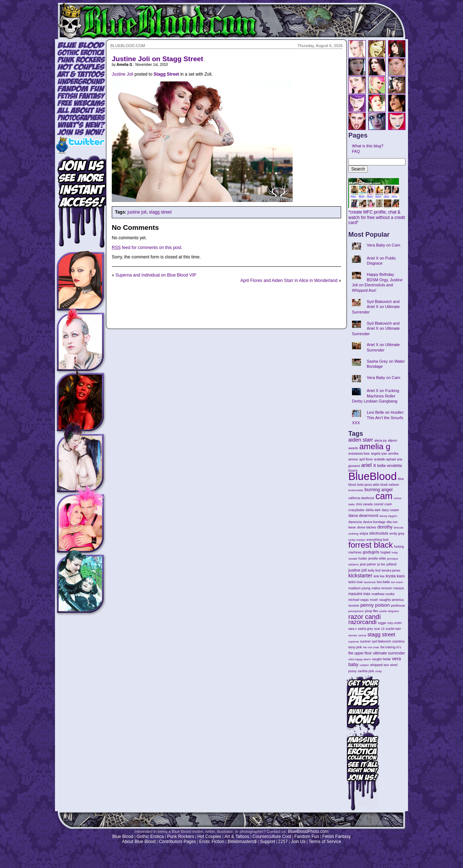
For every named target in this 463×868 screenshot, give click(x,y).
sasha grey (366, 629)
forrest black (371, 545)
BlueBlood (373, 476)
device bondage (374, 522)
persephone (356, 611)
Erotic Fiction (212, 842)
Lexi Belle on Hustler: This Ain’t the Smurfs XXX (378, 418)
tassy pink (355, 647)
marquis (399, 588)
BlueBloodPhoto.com (308, 831)
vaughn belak (381, 659)
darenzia (355, 522)
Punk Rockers (181, 837)
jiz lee (381, 564)
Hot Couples (209, 837)
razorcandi (362, 622)
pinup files (372, 611)
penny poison (375, 605)
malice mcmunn (382, 588)
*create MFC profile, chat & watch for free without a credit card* (377, 215)
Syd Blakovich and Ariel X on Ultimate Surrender (376, 307)
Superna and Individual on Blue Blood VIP (156, 275)
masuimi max (359, 594)
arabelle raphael (385, 459)
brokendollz (356, 490)
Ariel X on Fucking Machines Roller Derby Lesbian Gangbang (375, 396)
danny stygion (388, 516)
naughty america (391, 600)
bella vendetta (390, 465)
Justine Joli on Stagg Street (158, 59)
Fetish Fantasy (337, 837)
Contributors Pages (177, 842)
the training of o (391, 647)
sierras (353, 635)
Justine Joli (122, 74)
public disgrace (389, 611)
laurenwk (370, 582)
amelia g (375, 446)
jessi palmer (368, 564)
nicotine (354, 606)
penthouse (398, 606)
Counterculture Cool (272, 837)
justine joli (137, 212)
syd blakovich (382, 641)
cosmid (378, 504)
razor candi (364, 617)
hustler (363, 559)
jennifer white (377, 559)
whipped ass (379, 665)
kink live (379, 576)
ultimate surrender (389, 653)
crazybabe (356, 510)
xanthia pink (366, 671)
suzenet (365, 642)
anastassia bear (359, 454)
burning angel (379, 490)
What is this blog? (368, 146)
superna (354, 642)
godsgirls (371, 552)
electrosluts (379, 533)
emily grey (397, 534)
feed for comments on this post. (147, 248)
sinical (362, 635)
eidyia (364, 534)
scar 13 (379, 629)
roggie (382, 623)
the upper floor (360, 653)
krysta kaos (395, 576)
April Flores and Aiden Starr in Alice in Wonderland (289, 281)
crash (388, 504)
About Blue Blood (139, 842)
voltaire (364, 665)
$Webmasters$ (242, 842)
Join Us (298, 842)
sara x (352, 629)
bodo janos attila (368, 485)
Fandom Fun (307, 837)
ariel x (368, 465)
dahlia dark (373, 510)
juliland (391, 564)
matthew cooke (383, 594)
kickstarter (360, 576)
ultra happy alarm (360, 659)
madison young (359, 588)
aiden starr (361, 440)
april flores (366, 460)
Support (267, 842)
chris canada (364, 504)
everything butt (377, 540)
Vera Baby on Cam (383, 245)
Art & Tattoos (237, 837)
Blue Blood (123, 837)
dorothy (385, 527)
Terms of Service (325, 842)
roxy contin (394, 623)
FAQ (356, 151)
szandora (399, 642)
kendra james (391, 570)
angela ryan (379, 454)
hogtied (386, 552)
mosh (374, 600)
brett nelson (390, 484)
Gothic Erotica (150, 837)
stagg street (160, 212)
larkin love (356, 582)
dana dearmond (363, 515)
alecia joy (381, 441)
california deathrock (361, 498)
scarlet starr (393, 629)
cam (384, 496)
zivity (378, 671)
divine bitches (367, 527)
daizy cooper (390, 510)
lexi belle (383, 582)
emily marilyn (357, 540)
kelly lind (374, 570)
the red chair (371, 647)
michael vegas (358, 600)
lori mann (397, 582)
